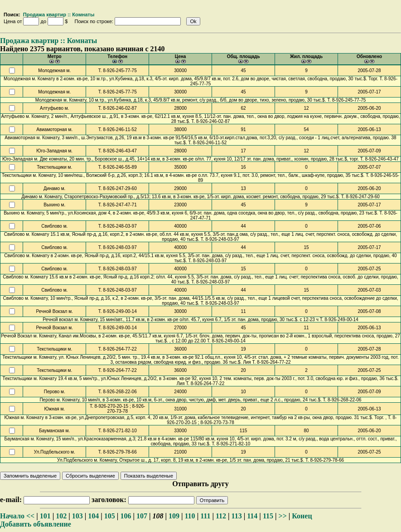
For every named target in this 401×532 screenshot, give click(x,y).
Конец (302, 516)
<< (30, 516)
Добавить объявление (36, 524)
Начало (12, 516)
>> (283, 516)
